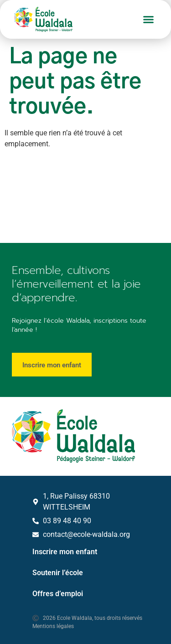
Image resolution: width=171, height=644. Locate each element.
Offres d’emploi (58, 594)
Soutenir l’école (58, 573)
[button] (149, 20)
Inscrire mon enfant (65, 552)
